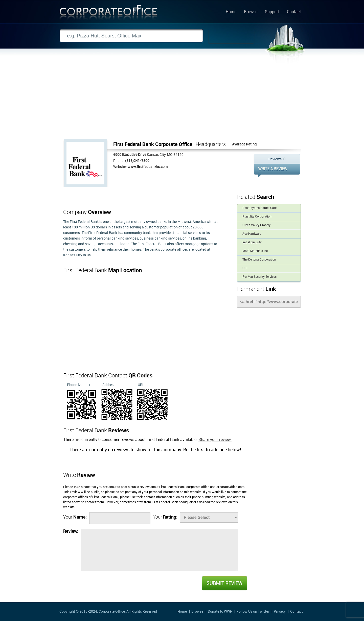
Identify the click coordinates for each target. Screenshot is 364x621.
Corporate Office (108, 14)
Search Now (231, 36)
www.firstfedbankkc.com (148, 167)
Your (75, 517)
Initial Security (252, 242)
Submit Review (224, 583)
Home (231, 12)
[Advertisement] (182, 101)
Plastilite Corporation (257, 217)
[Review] (160, 550)
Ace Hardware (252, 234)
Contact (294, 12)
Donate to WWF (220, 612)
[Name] (120, 518)
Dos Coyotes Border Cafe (259, 208)
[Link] (269, 302)
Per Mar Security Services (259, 277)
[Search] (131, 36)
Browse (251, 12)
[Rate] (209, 517)
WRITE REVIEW (277, 170)
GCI (245, 268)
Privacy (280, 612)
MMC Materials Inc (255, 251)
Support (272, 12)
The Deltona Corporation (259, 260)
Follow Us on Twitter (253, 612)
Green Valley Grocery (256, 225)
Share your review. (215, 440)
